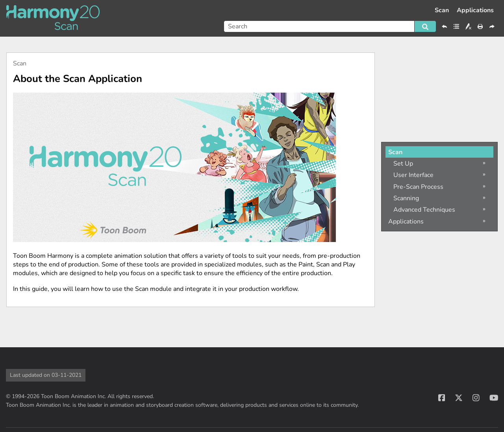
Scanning (406, 198)
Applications (475, 10)
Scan (442, 10)
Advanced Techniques (424, 210)
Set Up (403, 164)
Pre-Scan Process (418, 187)
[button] (425, 26)
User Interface (413, 175)
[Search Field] (330, 26)
